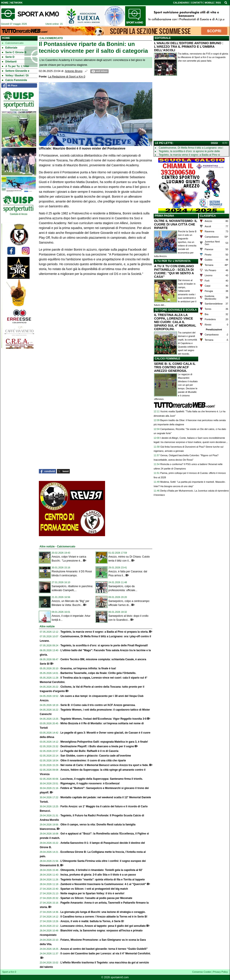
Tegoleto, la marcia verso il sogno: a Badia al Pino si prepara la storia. (105, 632)
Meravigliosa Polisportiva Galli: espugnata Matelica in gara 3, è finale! (104, 742)
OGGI (214, 143)
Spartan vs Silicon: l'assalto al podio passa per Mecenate (96, 898)
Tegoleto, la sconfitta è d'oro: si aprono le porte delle (189, 151)
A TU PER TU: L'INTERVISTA (173, 261)
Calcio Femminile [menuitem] (15, 80)
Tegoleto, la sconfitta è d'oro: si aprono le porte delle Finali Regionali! (104, 645)
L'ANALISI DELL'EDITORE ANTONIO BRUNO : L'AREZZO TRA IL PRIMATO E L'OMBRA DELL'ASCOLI (189, 47)
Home (6, 38)
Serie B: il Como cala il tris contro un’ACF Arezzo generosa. (98, 705)
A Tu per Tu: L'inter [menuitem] (16, 66)
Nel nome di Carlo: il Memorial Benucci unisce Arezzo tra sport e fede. (105, 765)
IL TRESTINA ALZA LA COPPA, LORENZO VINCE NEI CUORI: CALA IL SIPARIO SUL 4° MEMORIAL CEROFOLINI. (175, 322)
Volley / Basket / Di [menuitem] (15, 76)
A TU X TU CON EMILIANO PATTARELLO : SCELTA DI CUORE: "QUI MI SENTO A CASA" (174, 271)
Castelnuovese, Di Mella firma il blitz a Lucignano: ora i (191, 148)
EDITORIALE (163, 38)
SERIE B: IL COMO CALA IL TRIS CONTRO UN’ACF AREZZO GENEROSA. (175, 367)
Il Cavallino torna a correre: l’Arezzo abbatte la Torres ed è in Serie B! (104, 917)
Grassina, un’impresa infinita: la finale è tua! (88, 668)
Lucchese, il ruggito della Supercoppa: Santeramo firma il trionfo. (102, 779)
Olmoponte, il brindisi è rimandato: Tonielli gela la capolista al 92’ (102, 870)
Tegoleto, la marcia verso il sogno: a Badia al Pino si (189, 155)
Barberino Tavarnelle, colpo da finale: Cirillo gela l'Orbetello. (98, 673)
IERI (225, 143)
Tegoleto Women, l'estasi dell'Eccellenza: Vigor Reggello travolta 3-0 (104, 719)
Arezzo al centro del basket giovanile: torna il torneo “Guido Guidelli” (104, 949)
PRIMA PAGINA (164, 216)
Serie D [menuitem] (8, 57)
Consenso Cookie (202, 972)
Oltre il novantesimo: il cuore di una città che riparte (93, 761)
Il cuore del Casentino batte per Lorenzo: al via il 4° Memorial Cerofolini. (106, 954)
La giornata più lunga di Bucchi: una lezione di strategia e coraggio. (103, 912)
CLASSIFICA (208, 216)
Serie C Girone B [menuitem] (14, 52)
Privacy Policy (220, 972)
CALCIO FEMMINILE (167, 359)
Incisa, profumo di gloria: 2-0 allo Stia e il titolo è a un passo (98, 875)
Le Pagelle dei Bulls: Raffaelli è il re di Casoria (90, 751)
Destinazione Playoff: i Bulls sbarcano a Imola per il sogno (97, 746)
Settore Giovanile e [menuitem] (16, 71)
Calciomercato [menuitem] (13, 43)
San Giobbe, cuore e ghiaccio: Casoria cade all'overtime (96, 756)
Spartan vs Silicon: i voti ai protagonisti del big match (94, 889)
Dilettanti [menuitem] (9, 62)
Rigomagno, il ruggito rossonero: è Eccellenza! (90, 783)
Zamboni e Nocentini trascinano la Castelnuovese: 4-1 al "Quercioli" (103, 884)
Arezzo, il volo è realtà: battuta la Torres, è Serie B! (92, 921)
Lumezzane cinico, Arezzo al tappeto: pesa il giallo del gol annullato (103, 926)
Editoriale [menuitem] (10, 48)
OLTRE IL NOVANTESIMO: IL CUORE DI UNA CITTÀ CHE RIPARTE (176, 224)
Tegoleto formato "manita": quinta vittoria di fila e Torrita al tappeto (103, 880)
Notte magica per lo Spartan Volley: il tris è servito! (92, 893)
